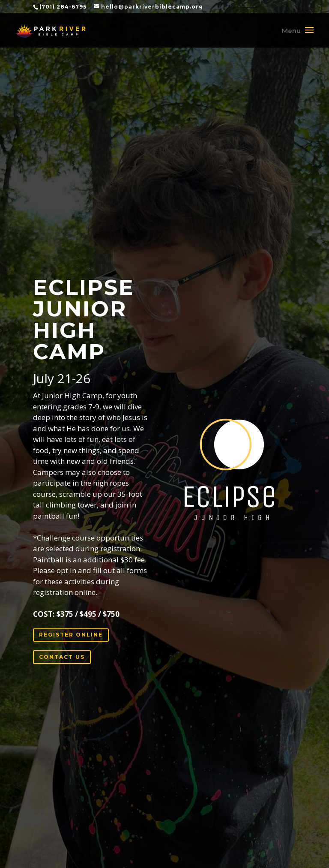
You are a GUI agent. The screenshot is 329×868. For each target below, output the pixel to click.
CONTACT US (62, 657)
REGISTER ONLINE (71, 635)
